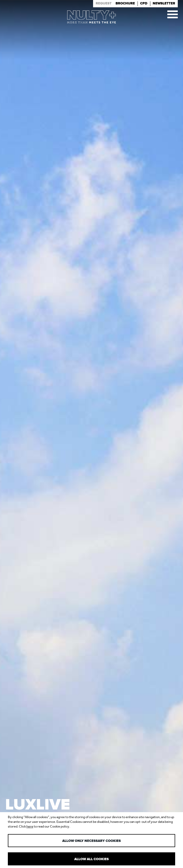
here (30, 826)
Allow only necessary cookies (92, 841)
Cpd (144, 4)
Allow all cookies (92, 859)
